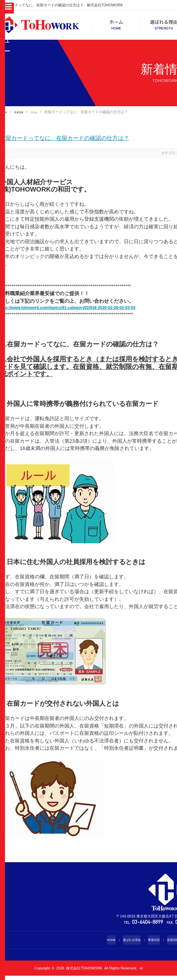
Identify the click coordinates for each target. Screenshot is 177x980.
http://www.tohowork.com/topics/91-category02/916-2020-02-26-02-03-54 (85, 311)
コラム (45, 112)
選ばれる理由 (127, 944)
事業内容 (153, 944)
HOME (5, 112)
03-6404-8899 (148, 927)
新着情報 (25, 112)
